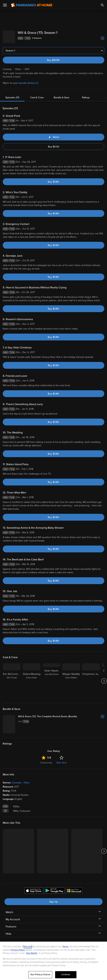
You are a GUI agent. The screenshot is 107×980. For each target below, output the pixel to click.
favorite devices (28, 80)
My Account (13, 917)
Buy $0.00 (54, 144)
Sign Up (53, 899)
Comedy (16, 780)
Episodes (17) (12, 95)
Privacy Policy (18, 950)
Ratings (86, 95)
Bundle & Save (62, 95)
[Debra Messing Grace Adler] (32, 678)
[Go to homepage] (32, 5)
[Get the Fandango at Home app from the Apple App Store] (34, 888)
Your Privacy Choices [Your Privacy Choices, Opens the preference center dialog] (40, 975)
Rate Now (62, 760)
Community (46, 760)
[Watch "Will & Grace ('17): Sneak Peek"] (53, 134)
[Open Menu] (5, 5)
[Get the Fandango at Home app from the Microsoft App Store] (74, 888)
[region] (53, 961)
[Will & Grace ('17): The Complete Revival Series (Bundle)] (61, 714)
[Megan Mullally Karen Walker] (71, 678)
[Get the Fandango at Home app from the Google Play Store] (54, 888)
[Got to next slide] (104, 678)
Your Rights (32, 953)
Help (8, 931)
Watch (9, 910)
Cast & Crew (37, 95)
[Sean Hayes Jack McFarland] (51, 678)
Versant (28, 947)
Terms (65, 947)
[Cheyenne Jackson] (91, 678)
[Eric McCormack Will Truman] (12, 678)
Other (27, 780)
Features (11, 924)
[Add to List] (103, 38)
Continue (66, 975)
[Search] (102, 5)
